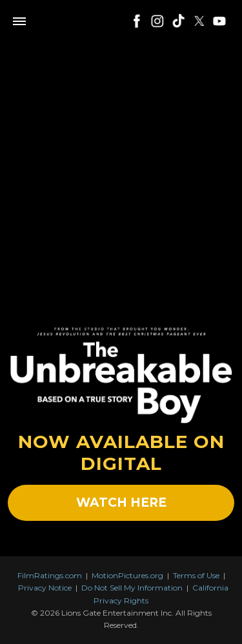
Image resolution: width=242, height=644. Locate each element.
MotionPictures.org (127, 575)
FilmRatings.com (50, 575)
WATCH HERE (121, 503)
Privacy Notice (45, 588)
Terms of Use (196, 575)
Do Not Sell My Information (132, 588)
